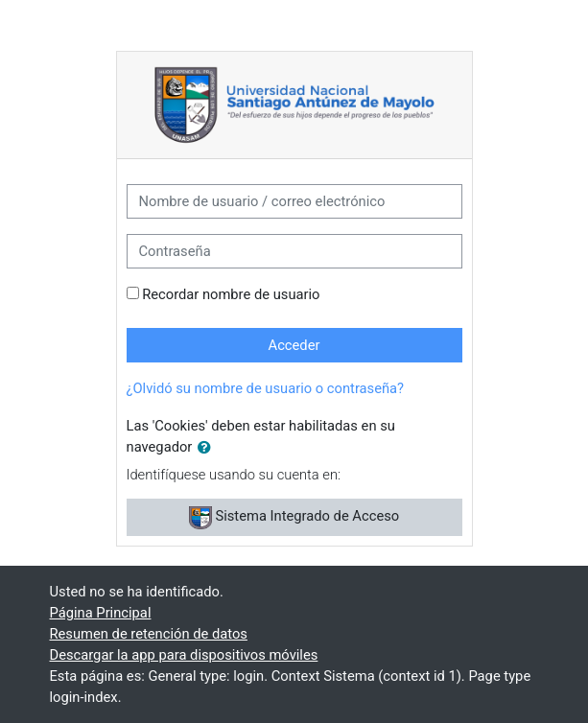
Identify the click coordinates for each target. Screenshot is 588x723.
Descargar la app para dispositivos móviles (184, 655)
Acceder (294, 345)
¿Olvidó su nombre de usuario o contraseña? (266, 388)
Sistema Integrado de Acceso (294, 518)
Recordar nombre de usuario (231, 294)
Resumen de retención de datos (149, 634)
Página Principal (101, 613)
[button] (208, 448)
